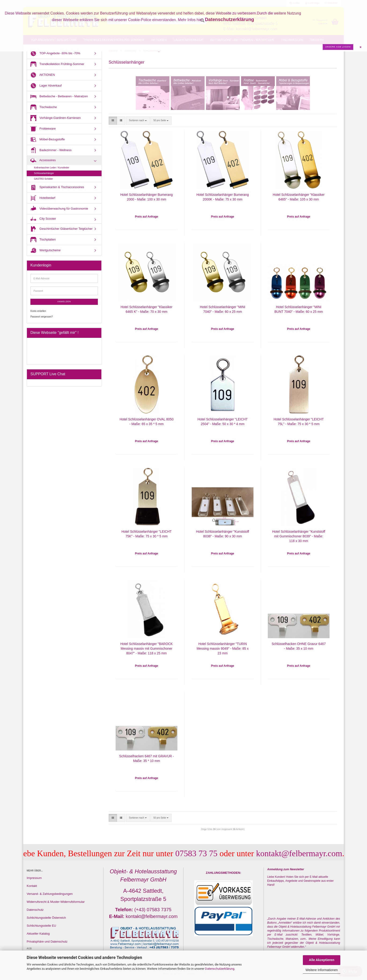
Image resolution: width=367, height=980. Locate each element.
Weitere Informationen (321, 970)
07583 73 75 (203, 853)
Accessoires (43, 160)
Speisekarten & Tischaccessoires (57, 187)
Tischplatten (43, 240)
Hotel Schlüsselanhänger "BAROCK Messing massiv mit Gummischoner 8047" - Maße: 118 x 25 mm (147, 648)
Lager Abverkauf (46, 86)
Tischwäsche (44, 107)
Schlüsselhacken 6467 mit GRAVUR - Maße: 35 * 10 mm (147, 758)
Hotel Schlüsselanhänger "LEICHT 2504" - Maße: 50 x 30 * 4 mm (223, 422)
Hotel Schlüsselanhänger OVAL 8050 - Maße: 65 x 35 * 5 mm (147, 422)
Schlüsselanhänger (44, 173)
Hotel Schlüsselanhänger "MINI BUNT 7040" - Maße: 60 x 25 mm (299, 309)
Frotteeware (43, 129)
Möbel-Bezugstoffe (48, 140)
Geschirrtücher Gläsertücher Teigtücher (61, 229)
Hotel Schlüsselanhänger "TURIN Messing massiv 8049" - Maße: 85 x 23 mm (223, 648)
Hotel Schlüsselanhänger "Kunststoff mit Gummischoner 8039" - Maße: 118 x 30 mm (299, 536)
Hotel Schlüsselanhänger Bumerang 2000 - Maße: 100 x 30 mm (147, 197)
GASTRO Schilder (43, 179)
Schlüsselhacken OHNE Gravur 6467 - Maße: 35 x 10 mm (299, 646)
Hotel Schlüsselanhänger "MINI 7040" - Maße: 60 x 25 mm (223, 309)
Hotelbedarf (43, 198)
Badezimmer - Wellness (51, 150)
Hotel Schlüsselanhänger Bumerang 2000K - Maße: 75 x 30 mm (223, 197)
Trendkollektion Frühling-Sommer (57, 64)
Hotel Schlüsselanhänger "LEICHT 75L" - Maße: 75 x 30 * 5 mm (299, 422)
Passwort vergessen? (42, 317)
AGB (29, 949)
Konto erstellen (38, 311)
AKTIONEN (43, 75)
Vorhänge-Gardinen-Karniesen (56, 118)
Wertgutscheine (46, 250)
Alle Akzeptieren (322, 960)
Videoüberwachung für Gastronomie (59, 209)
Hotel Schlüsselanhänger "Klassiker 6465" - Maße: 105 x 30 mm (299, 197)
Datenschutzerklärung (220, 969)
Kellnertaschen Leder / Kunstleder (52, 168)
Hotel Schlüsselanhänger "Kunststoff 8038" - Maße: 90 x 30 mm (223, 534)
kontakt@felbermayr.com (306, 853)
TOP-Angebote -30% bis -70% (55, 53)
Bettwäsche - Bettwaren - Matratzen (59, 97)
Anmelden (64, 302)
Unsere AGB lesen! (338, 47)
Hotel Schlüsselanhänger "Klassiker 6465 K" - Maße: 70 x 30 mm (146, 309)
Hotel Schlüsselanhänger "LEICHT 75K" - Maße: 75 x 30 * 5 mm (147, 534)
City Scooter (43, 219)
